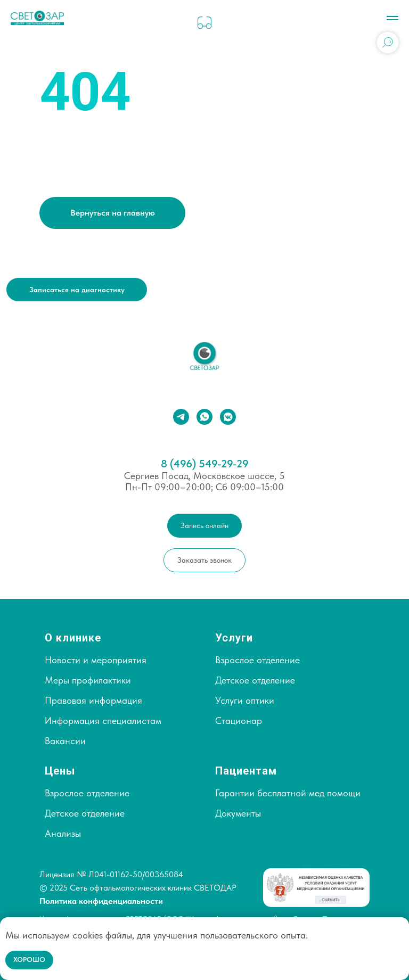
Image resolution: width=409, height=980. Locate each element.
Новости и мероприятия (96, 660)
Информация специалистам (103, 720)
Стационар (239, 720)
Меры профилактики (88, 680)
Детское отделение (255, 680)
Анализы (63, 833)
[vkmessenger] (228, 417)
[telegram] (181, 417)
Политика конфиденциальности (101, 901)
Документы (238, 813)
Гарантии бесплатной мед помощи (288, 793)
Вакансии (65, 741)
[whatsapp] (204, 417)
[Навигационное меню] (392, 18)
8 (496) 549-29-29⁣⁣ (205, 464)
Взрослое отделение (257, 660)
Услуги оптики (245, 700)
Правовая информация (93, 700)
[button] (77, 289)
